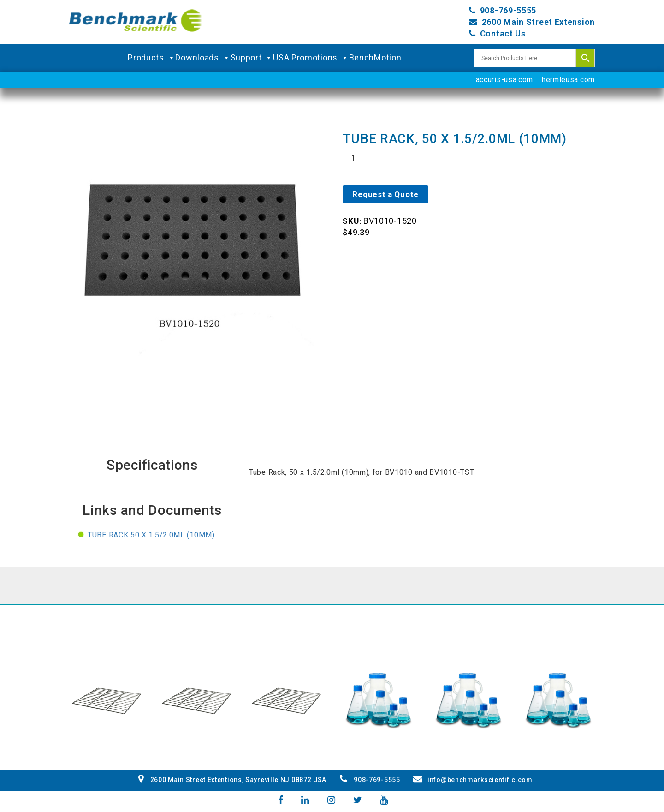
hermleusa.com (568, 80)
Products (151, 58)
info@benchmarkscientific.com (473, 780)
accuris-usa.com (505, 80)
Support (252, 58)
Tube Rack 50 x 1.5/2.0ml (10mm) (151, 535)
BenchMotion (375, 57)
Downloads (203, 58)
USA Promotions (311, 58)
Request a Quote (385, 194)
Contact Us (503, 33)
